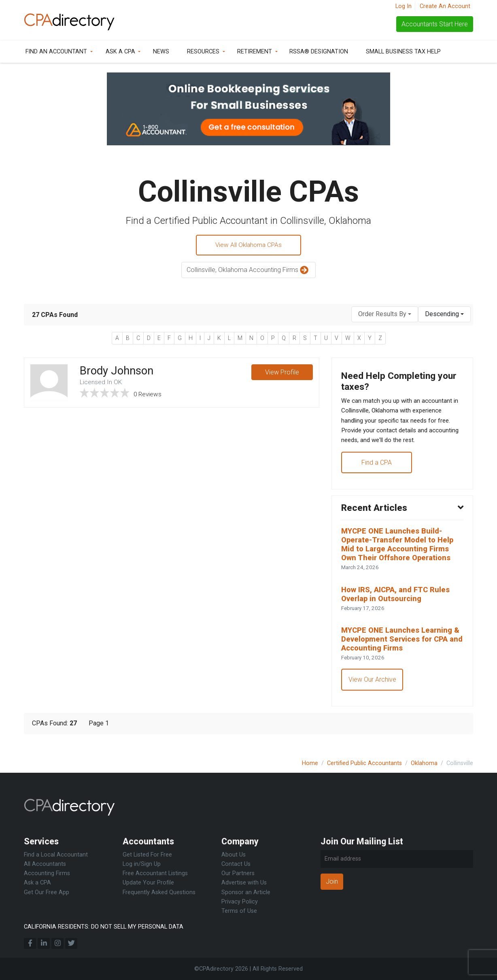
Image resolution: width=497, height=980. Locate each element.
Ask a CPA (120, 52)
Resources (203, 52)
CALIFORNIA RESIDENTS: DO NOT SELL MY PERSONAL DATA (104, 927)
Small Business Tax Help (403, 52)
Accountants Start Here (435, 24)
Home (310, 763)
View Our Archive (373, 691)
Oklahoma (424, 763)
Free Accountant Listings (155, 873)
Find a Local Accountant (56, 855)
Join (332, 881)
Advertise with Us (244, 883)
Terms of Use (239, 911)
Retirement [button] (255, 52)
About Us (234, 855)
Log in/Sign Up (142, 864)
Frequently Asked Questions (159, 892)
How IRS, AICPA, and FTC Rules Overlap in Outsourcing (397, 603)
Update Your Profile (148, 883)
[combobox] (385, 315)
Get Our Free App (47, 892)
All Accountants (45, 864)
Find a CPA (377, 467)
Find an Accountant (56, 52)
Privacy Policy (240, 902)
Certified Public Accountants (364, 763)
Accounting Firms (47, 873)
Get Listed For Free (147, 855)
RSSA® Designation (319, 52)
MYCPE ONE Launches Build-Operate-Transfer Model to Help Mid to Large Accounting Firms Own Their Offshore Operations (400, 552)
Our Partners (238, 873)
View (282, 374)
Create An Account (445, 6)
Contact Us (236, 864)
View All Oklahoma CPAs (249, 246)
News (161, 52)
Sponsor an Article (246, 892)
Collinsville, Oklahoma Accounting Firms (248, 271)
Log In (404, 6)
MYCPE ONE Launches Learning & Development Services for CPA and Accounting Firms (401, 650)
